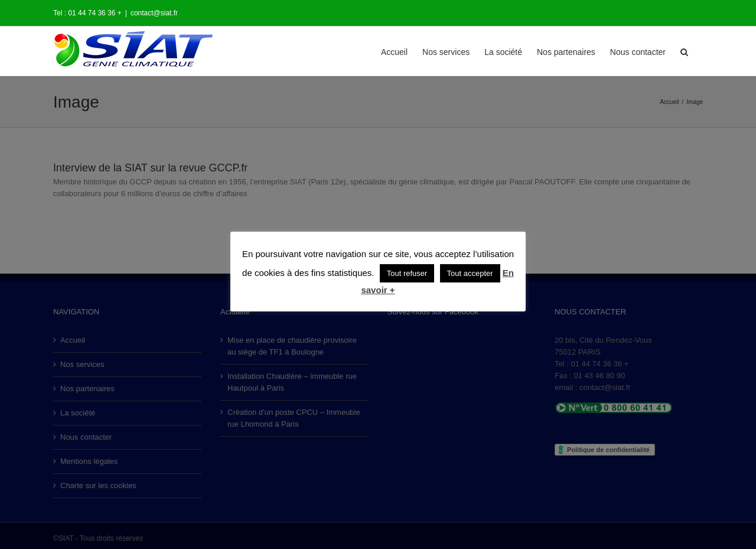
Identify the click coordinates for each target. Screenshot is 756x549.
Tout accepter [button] (470, 273)
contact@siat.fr (154, 13)
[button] (684, 51)
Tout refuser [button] (407, 273)
